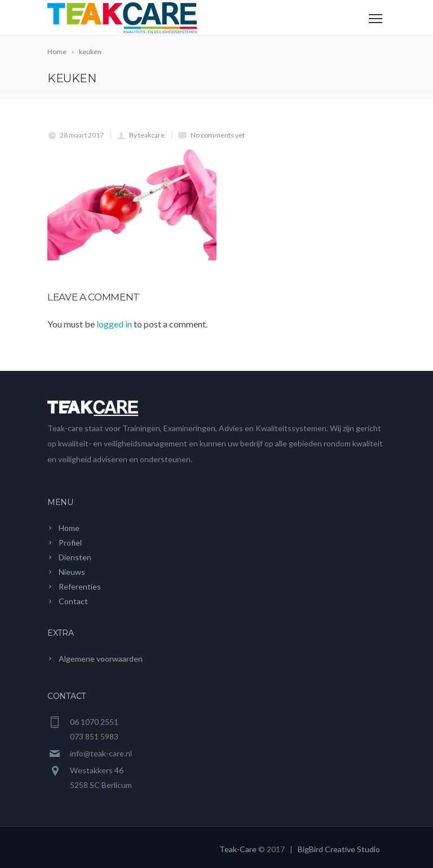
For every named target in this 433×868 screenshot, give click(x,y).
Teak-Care (238, 849)
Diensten (75, 557)
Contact (73, 601)
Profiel (70, 542)
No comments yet (218, 135)
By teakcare (147, 135)
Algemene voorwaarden (101, 659)
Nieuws (72, 572)
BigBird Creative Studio (339, 849)
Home (69, 528)
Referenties (80, 586)
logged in (114, 324)
